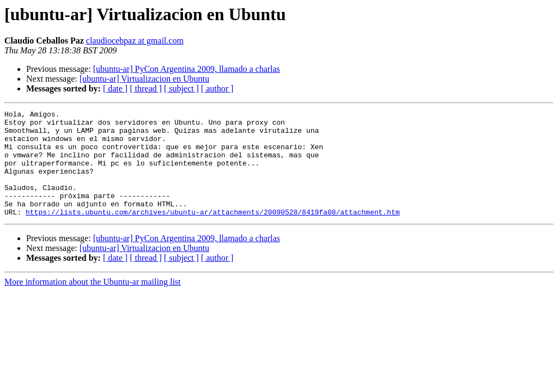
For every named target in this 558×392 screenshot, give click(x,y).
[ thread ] (146, 88)
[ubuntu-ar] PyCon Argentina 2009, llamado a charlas (187, 69)
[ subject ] (181, 88)
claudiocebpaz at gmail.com (135, 41)
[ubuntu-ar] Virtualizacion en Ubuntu (144, 79)
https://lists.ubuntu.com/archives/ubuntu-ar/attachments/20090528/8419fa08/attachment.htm (213, 233)
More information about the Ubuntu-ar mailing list (93, 303)
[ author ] (217, 88)
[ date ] (115, 88)
